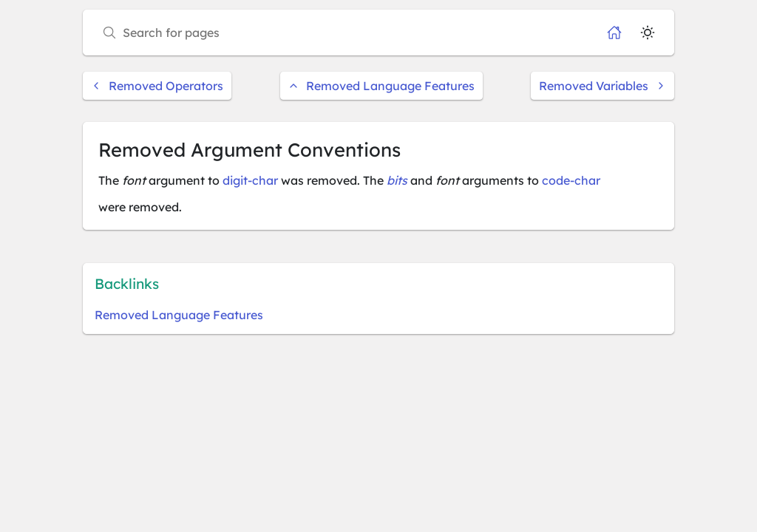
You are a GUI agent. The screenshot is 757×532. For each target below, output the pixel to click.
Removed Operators (157, 86)
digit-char (250, 180)
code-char (571, 180)
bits (397, 180)
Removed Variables (602, 86)
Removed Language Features (381, 86)
